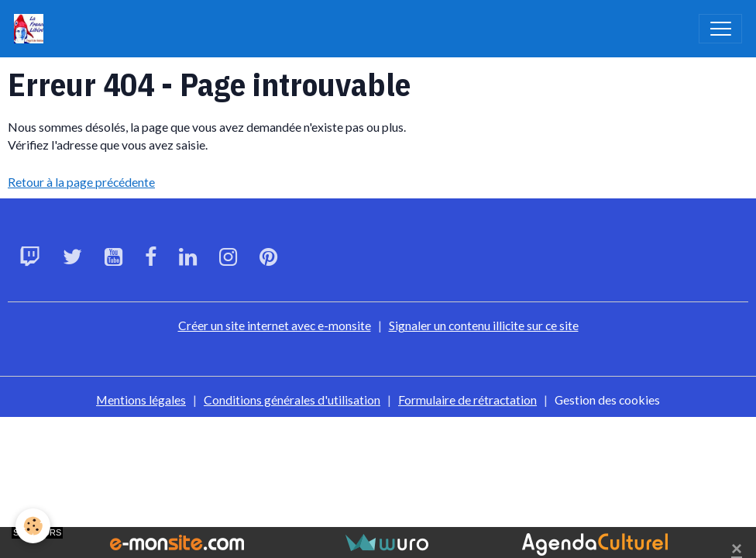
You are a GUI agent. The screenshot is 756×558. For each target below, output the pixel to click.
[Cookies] (33, 526)
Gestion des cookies (607, 400)
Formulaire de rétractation (467, 400)
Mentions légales (141, 400)
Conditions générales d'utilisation (292, 400)
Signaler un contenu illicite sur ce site (484, 325)
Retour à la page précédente (81, 182)
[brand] (32, 29)
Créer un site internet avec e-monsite (275, 325)
